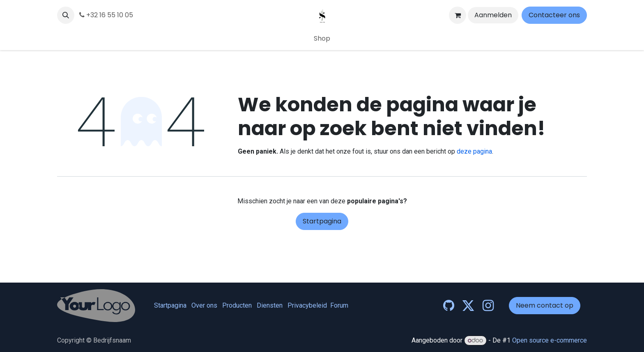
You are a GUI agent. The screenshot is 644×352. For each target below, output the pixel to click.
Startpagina (322, 221)
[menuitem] (322, 39)
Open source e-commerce (550, 340)
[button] (66, 15)
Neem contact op (545, 305)
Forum (339, 305)
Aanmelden (493, 15)
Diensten (270, 305)
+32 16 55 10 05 (106, 15)
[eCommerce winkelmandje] (458, 15)
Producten (237, 305)
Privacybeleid (307, 305)
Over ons (204, 305)
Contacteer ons (554, 15)
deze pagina (474, 151)
